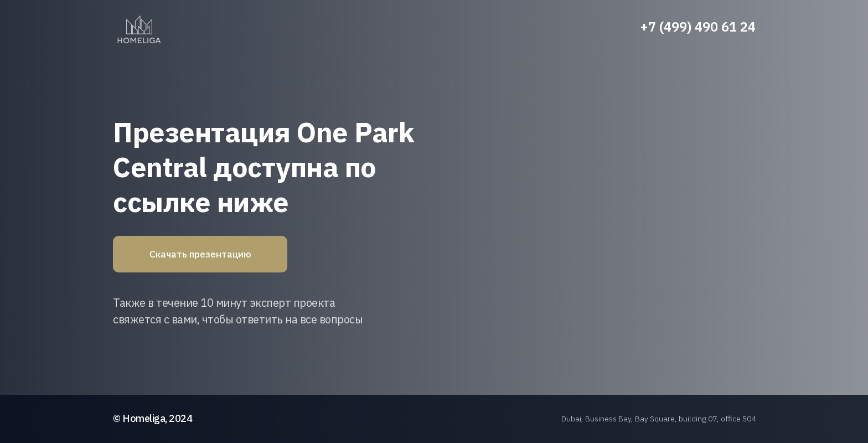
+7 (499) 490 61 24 (698, 27)
